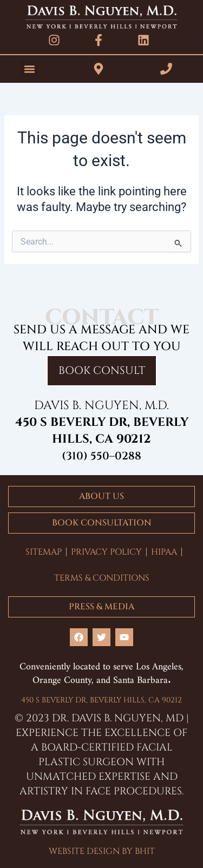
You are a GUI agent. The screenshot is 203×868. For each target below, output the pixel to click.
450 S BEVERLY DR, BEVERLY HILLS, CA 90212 (101, 700)
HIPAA (164, 552)
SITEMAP (44, 552)
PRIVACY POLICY (106, 552)
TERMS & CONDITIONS (102, 578)
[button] (30, 69)
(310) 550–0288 (101, 456)
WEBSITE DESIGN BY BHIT (102, 851)
